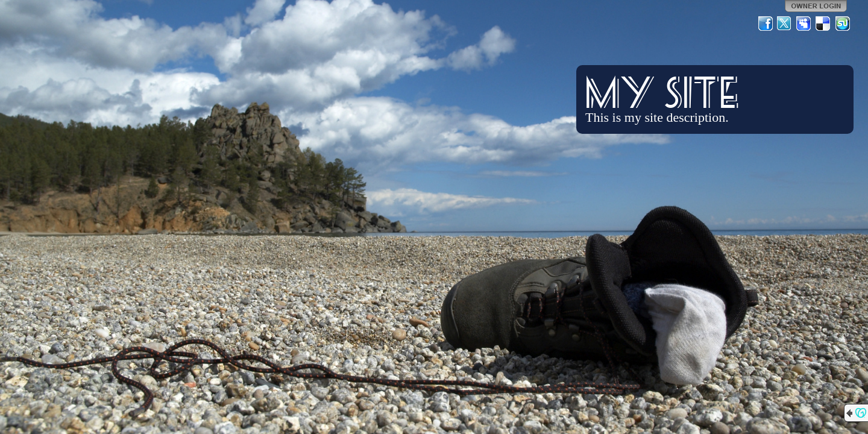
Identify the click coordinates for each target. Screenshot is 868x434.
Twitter (785, 24)
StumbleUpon (843, 24)
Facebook (766, 24)
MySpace (804, 24)
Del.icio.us (823, 24)
